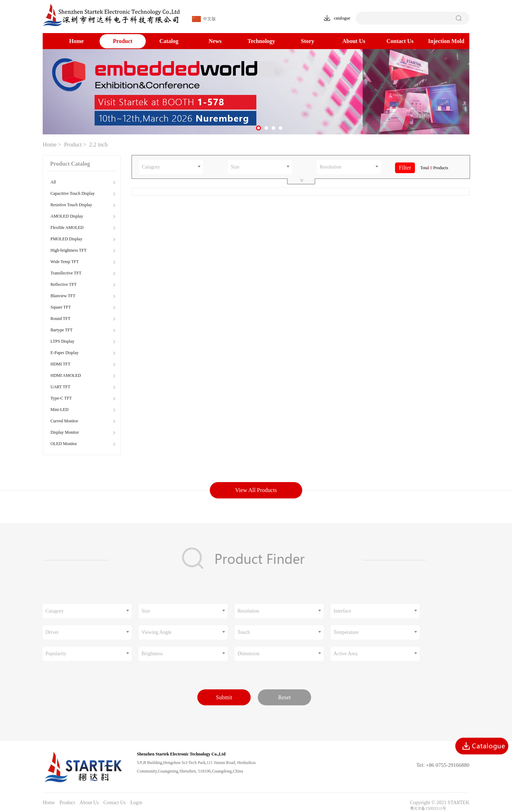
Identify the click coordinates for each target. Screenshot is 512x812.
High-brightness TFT (68, 250)
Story (307, 41)
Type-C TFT (61, 398)
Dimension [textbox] (248, 654)
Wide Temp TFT (65, 262)
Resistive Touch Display (71, 205)
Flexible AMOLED (67, 228)
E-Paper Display (65, 353)
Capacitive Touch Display (73, 193)
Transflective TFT (66, 273)
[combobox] (171, 167)
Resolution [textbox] (330, 167)
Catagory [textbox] (151, 167)
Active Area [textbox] (345, 654)
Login (136, 803)
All (53, 182)
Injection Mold (446, 41)
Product (123, 41)
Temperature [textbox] (346, 632)
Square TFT (61, 307)
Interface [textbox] (342, 611)
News (215, 41)
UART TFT (60, 387)
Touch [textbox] (244, 632)
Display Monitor (65, 432)
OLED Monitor (64, 444)
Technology (261, 41)
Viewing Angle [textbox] (156, 632)
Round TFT (60, 319)
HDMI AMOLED (66, 375)
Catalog (169, 41)
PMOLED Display (66, 239)
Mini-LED (60, 410)
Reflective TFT (63, 284)
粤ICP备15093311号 (428, 808)
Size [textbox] (235, 167)
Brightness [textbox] (152, 654)
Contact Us (400, 41)
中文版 (204, 19)
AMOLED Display (67, 216)
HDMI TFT (60, 364)
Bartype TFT (62, 330)
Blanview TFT (63, 296)
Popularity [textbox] (56, 654)
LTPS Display (62, 341)
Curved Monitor (64, 421)
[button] (258, 128)
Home (77, 41)
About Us (354, 41)
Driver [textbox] (52, 632)
